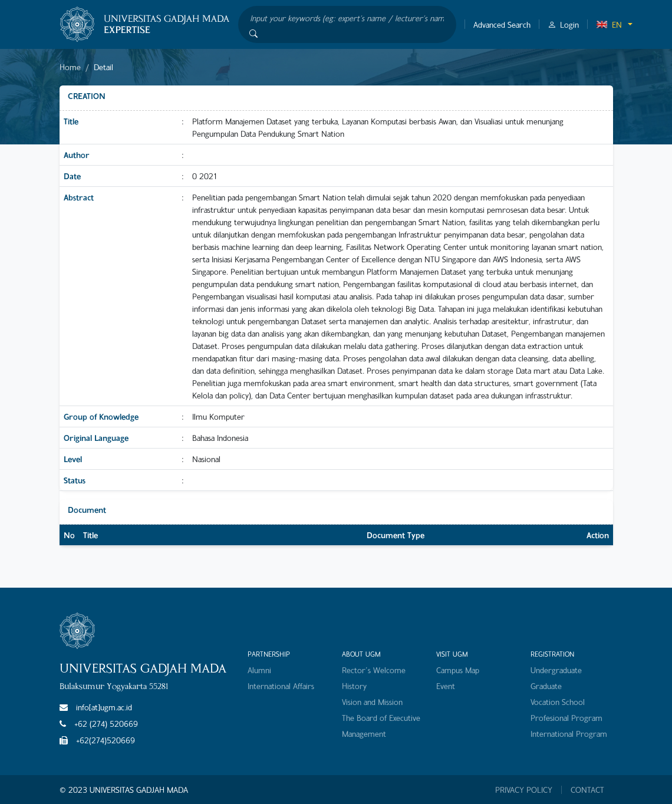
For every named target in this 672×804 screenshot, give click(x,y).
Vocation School (558, 702)
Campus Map (458, 670)
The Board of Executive (381, 718)
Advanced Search (502, 24)
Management (364, 734)
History (354, 686)
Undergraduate (556, 670)
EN (609, 24)
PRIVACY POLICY (524, 790)
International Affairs (281, 686)
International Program (569, 734)
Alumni (259, 670)
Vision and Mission (372, 702)
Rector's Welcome (374, 670)
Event (446, 686)
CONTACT (587, 790)
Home (70, 67)
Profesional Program (566, 718)
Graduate (546, 686)
